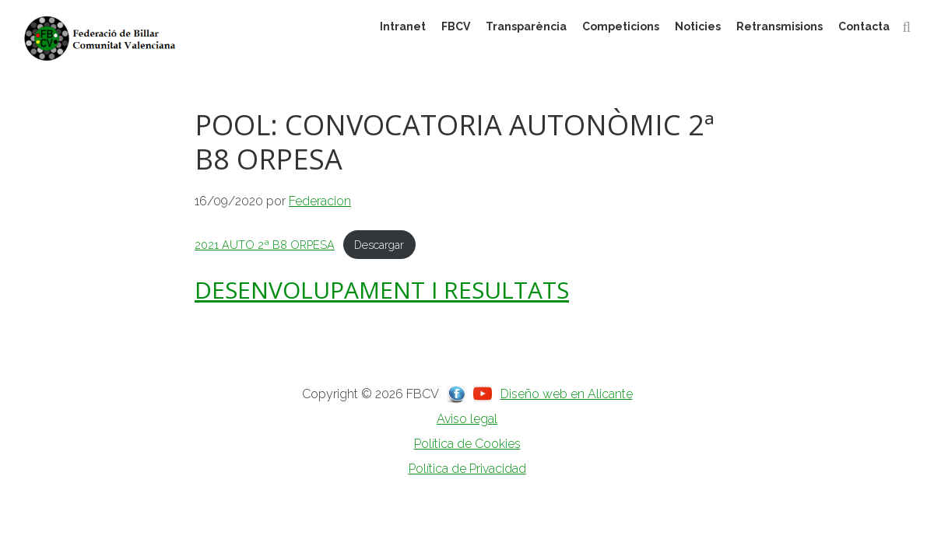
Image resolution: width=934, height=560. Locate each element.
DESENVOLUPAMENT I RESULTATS (382, 290)
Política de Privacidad (467, 469)
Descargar (379, 245)
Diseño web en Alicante (567, 394)
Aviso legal (467, 419)
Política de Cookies (467, 444)
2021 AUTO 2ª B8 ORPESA (265, 245)
